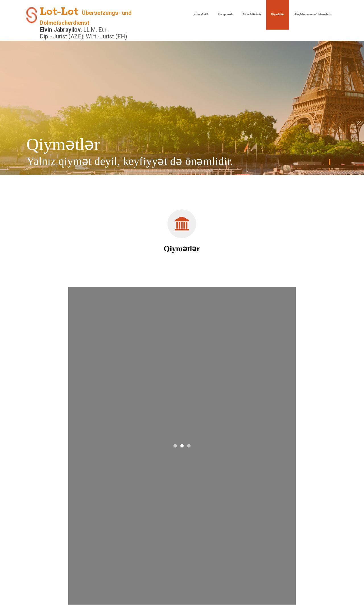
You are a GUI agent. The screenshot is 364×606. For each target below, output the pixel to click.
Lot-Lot (59, 12)
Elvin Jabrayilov (60, 30)
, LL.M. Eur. (94, 30)
